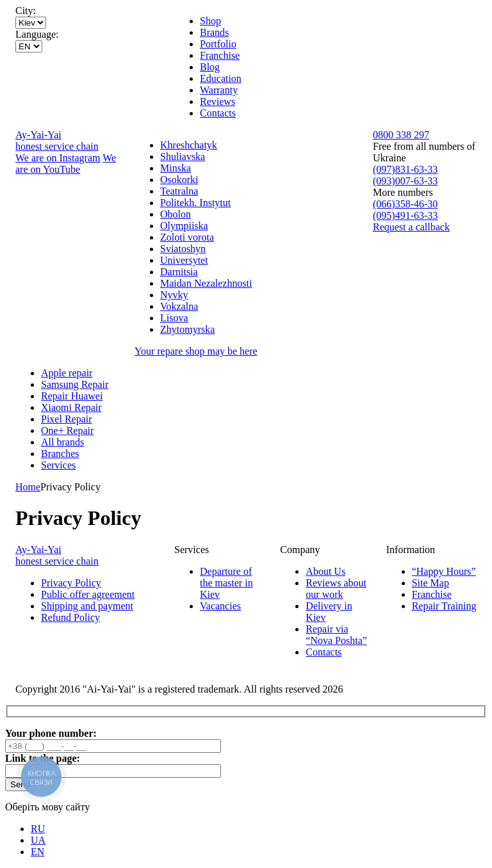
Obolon (176, 214)
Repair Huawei (72, 396)
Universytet (184, 260)
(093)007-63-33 (405, 181)
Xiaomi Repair (71, 407)
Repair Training (444, 606)
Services (58, 465)
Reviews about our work (336, 589)
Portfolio (218, 44)
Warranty (219, 90)
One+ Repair (67, 430)
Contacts (218, 113)
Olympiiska (184, 226)
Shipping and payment (87, 606)
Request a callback (411, 227)
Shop (210, 21)
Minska (176, 168)
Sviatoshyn (183, 249)
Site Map (430, 583)
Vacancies (220, 606)
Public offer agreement (88, 594)
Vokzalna (179, 306)
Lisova (174, 318)
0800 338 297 (401, 135)
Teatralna (179, 191)
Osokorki (179, 180)
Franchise (220, 55)
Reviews (217, 101)
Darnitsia (179, 272)
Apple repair (67, 373)
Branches (60, 454)
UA (38, 840)
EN (37, 852)
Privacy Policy (71, 583)
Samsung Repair (75, 384)
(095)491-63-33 (405, 215)
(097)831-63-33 (405, 169)
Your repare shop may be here (196, 351)
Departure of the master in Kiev (226, 583)
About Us (325, 571)
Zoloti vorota (187, 237)
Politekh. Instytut (195, 203)
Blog (210, 67)
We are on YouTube (66, 164)
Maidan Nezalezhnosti (206, 283)
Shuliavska (183, 157)
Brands (214, 32)
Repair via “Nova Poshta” (336, 635)
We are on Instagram (58, 158)
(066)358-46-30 (405, 204)
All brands (62, 442)
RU (38, 829)
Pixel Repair (67, 419)
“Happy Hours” (444, 571)
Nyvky (174, 295)
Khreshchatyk (189, 145)
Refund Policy (70, 617)
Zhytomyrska (187, 329)
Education (221, 78)
